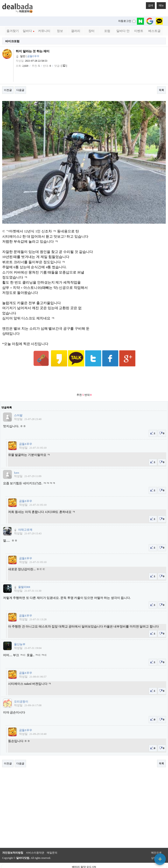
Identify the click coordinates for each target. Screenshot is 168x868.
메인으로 (156, 842)
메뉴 (160, 5)
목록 (161, 90)
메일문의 (52, 842)
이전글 (8, 90)
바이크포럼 (12, 41)
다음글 (20, 90)
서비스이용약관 (35, 842)
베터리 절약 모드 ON (84, 856)
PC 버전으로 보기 (84, 864)
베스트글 (154, 31)
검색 (149, 5)
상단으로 (156, 847)
